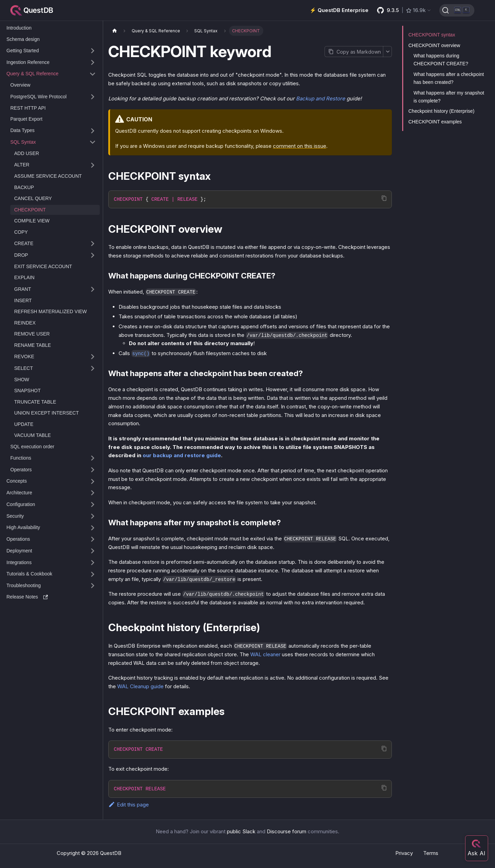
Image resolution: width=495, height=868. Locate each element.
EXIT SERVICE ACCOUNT (43, 266)
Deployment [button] (19, 551)
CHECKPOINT (30, 210)
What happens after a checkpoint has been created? (449, 78)
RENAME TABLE (32, 345)
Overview (20, 85)
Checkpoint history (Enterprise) (441, 111)
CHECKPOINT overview (434, 45)
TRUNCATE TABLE (35, 402)
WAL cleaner (265, 654)
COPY (21, 232)
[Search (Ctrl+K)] (457, 10)
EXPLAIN (24, 277)
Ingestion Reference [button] (28, 62)
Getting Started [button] (23, 51)
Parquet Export (26, 119)
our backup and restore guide (182, 455)
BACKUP (24, 187)
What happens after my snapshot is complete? (449, 97)
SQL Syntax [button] (23, 142)
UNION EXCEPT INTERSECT (46, 413)
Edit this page (129, 805)
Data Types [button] (23, 130)
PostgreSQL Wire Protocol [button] (38, 97)
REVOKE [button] (24, 356)
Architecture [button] (19, 493)
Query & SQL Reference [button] (32, 74)
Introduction (19, 28)
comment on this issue (300, 146)
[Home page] (114, 31)
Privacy (404, 853)
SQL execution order (32, 447)
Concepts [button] (17, 481)
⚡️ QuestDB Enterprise (339, 10)
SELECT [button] (23, 368)
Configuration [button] (21, 504)
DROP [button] (21, 255)
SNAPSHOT (27, 391)
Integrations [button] (19, 562)
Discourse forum (287, 831)
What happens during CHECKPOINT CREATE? (441, 60)
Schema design (23, 39)
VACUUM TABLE (32, 435)
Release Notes (27, 597)
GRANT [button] (23, 289)
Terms (431, 853)
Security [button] (15, 516)
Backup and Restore (321, 98)
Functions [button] (21, 458)
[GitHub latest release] (404, 10)
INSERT (23, 300)
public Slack (241, 831)
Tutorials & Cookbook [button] (29, 574)
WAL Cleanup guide (140, 686)
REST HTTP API (28, 108)
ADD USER (26, 153)
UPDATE (24, 424)
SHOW (22, 380)
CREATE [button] (24, 243)
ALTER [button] (22, 165)
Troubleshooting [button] (24, 585)
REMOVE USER (32, 334)
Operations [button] (18, 539)
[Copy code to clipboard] (384, 198)
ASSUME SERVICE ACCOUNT (48, 176)
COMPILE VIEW (32, 221)
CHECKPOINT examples (435, 122)
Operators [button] (21, 470)
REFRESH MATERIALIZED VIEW (50, 311)
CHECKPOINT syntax (432, 35)
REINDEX (25, 323)
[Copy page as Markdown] (354, 52)
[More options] (387, 52)
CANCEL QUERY (33, 198)
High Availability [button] (23, 527)
